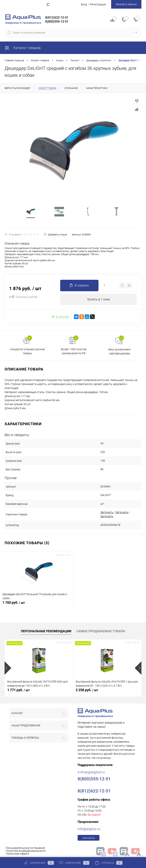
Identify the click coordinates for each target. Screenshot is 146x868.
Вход (84, 4)
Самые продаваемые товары (101, 632)
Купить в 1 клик (99, 300)
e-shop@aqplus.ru (91, 773)
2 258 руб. (87, 691)
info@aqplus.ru (89, 829)
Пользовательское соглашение (25, 848)
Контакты (89, 839)
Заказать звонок (126, 4)
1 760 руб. (36, 605)
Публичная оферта (17, 854)
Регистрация (98, 4)
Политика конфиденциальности (26, 851)
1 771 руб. (18, 691)
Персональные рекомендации (46, 632)
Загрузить (107, 513)
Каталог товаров (23, 48)
